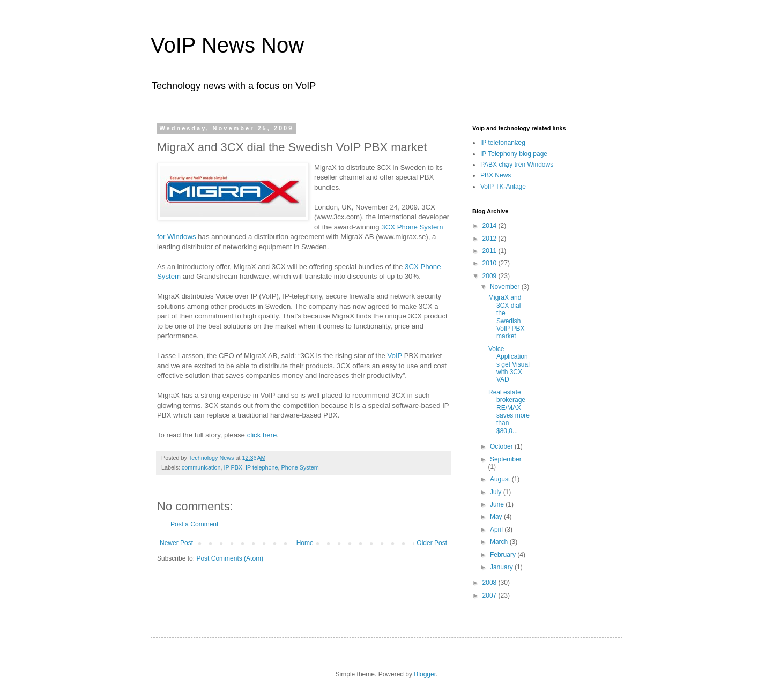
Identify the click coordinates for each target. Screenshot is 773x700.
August (501, 479)
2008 (490, 583)
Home (305, 543)
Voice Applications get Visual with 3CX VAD (509, 364)
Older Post (432, 543)
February (504, 555)
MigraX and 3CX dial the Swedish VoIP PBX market (506, 317)
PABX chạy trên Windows (517, 165)
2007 (490, 595)
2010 (490, 263)
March (500, 542)
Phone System (300, 467)
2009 (490, 276)
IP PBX (233, 467)
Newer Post (176, 543)
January (502, 567)
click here (262, 435)
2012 (490, 239)
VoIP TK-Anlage (503, 187)
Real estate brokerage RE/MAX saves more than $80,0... (509, 412)
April (497, 530)
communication (201, 467)
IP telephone (262, 467)
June (498, 504)
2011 (490, 251)
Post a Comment (194, 524)
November (506, 287)
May (497, 517)
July (497, 492)
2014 (490, 226)
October (502, 446)
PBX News (496, 175)
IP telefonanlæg (503, 143)
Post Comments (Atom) (230, 558)
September (506, 459)
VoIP (395, 356)
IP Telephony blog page (514, 154)
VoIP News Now (227, 45)
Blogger (425, 674)
